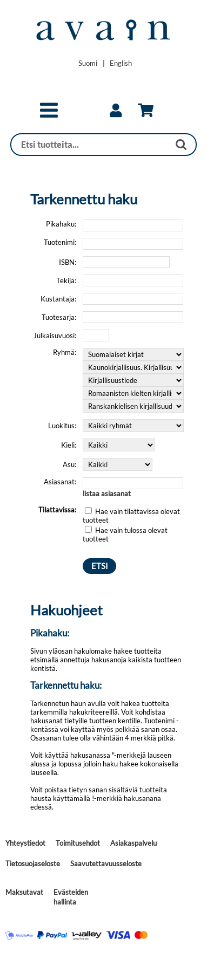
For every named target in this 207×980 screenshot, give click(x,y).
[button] (49, 115)
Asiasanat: (60, 482)
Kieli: (69, 445)
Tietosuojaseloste (33, 864)
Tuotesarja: (59, 317)
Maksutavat (24, 892)
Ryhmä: (65, 352)
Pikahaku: (61, 224)
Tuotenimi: (60, 242)
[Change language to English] (121, 63)
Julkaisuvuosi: (55, 335)
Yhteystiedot (25, 843)
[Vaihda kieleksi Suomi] (88, 63)
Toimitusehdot (78, 843)
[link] (116, 111)
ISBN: (68, 262)
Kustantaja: (58, 299)
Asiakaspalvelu (133, 843)
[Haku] (90, 145)
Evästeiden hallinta (71, 897)
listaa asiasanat (107, 494)
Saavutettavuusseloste (106, 864)
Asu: (69, 464)
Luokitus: (62, 426)
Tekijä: (66, 280)
